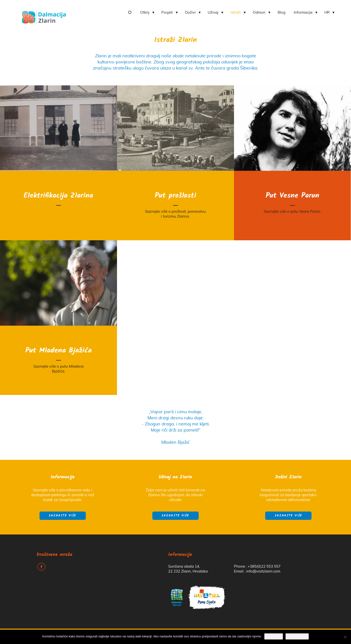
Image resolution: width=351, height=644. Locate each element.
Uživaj (213, 13)
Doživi (190, 13)
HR (327, 13)
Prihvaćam (274, 636)
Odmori (259, 13)
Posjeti (167, 13)
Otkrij (145, 13)
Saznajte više (63, 516)
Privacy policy (297, 636)
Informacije (303, 13)
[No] (345, 637)
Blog (282, 13)
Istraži (236, 13)
